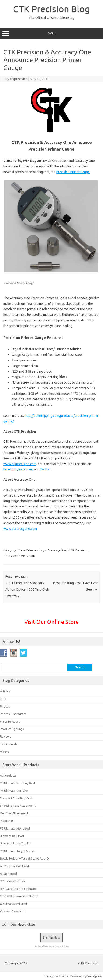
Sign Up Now (51, 937)
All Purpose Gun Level (14, 866)
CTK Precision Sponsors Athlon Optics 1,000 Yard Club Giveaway (27, 589)
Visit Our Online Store (52, 622)
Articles (5, 691)
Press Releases (28, 550)
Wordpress (95, 976)
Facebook (10, 469)
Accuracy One (57, 550)
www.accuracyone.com (20, 529)
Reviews (5, 736)
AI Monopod (8, 874)
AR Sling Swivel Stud (13, 904)
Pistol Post (7, 821)
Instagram (26, 469)
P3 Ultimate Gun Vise (14, 791)
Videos (5, 752)
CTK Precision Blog (51, 9)
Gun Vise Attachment (14, 813)
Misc (3, 699)
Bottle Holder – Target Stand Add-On (25, 858)
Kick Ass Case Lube (13, 911)
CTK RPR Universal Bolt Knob (20, 896)
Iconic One (51, 976)
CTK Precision (78, 550)
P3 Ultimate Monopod (15, 828)
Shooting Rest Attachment (18, 806)
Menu (51, 34)
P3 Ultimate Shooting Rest (18, 783)
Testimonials (9, 744)
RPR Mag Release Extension (19, 889)
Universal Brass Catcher (16, 843)
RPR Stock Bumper (13, 881)
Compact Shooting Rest (16, 798)
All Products (8, 776)
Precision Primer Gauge (73, 172)
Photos (5, 706)
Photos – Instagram (13, 714)
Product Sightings (12, 729)
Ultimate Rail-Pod (12, 836)
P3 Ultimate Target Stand (17, 851)
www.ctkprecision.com (20, 464)
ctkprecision (19, 79)
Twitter (45, 469)
